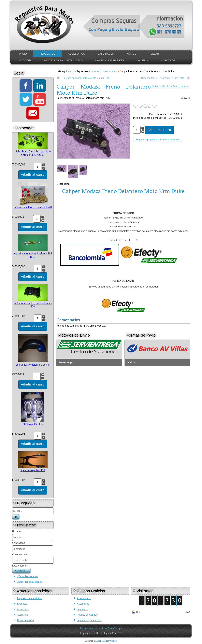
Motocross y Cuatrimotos (63, 60)
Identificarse (21, 571)
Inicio (23, 54)
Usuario (16, 532)
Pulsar (154, 54)
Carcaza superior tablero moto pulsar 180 (86, 78)
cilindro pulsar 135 (33, 424)
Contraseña (19, 543)
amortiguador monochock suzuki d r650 (33, 255)
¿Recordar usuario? (28, 576)
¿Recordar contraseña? (30, 582)
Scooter (25, 60)
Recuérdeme (19, 566)
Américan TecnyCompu (106, 641)
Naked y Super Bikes (110, 60)
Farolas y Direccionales (104, 71)
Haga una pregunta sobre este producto (158, 140)
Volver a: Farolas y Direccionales (170, 86)
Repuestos (47, 54)
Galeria (142, 60)
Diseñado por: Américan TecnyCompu (101, 629)
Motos (131, 54)
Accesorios (76, 54)
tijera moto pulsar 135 (33, 470)
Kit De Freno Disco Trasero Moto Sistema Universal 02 (33, 153)
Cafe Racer (106, 54)
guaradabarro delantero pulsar (33, 365)
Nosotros (168, 60)
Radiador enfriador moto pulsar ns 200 (33, 305)
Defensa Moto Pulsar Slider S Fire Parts (163, 78)
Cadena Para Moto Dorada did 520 (33, 207)
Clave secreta (20, 554)
